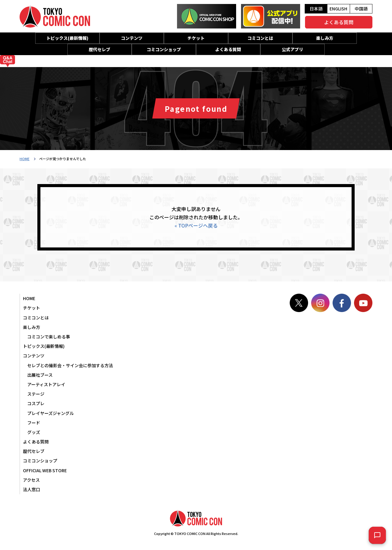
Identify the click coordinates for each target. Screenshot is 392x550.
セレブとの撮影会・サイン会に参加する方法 (70, 365)
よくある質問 (339, 22)
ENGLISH (338, 9)
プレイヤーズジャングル (51, 413)
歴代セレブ (100, 49)
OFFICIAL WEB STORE (45, 470)
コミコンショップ (164, 49)
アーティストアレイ (46, 384)
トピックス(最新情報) (67, 38)
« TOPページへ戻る (196, 225)
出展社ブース (40, 375)
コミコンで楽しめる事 (49, 337)
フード (34, 423)
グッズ (34, 432)
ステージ (36, 394)
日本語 (316, 9)
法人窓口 (32, 489)
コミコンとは (260, 38)
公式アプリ (292, 49)
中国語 (361, 9)
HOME (24, 159)
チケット (196, 38)
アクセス (31, 480)
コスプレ (36, 403)
